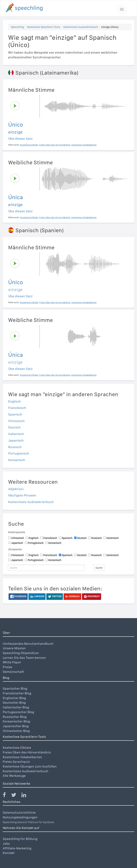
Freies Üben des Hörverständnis (27, 752)
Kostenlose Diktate (17, 748)
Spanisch (15, 414)
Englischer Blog (14, 698)
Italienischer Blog (16, 707)
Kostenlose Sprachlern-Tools (44, 27)
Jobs (6, 843)
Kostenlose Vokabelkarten (22, 757)
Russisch (15, 447)
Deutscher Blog (14, 702)
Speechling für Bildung (20, 839)
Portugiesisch (19, 453)
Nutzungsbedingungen (20, 817)
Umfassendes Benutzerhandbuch (28, 644)
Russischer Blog (15, 717)
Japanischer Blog (16, 726)
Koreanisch (17, 460)
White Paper (12, 662)
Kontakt (9, 853)
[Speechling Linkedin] (26, 796)
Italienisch (16, 434)
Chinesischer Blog (16, 731)
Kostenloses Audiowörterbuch (81, 27)
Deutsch (14, 427)
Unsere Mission (14, 648)
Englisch (15, 401)
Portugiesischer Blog (18, 712)
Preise (7, 667)
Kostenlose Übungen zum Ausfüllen (30, 766)
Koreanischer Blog (16, 721)
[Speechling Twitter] (16, 796)
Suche (99, 568)
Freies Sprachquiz (16, 762)
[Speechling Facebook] (7, 796)
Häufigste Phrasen (22, 495)
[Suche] (46, 568)
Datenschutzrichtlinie (19, 812)
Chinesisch (16, 421)
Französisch (17, 408)
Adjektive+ (16, 489)
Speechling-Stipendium (21, 653)
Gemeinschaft (13, 672)
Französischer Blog (17, 693)
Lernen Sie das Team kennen (24, 658)
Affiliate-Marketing (17, 848)
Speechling (17, 27)
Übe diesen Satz (20, 139)
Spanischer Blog (15, 688)
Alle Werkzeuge (14, 776)
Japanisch (16, 440)
